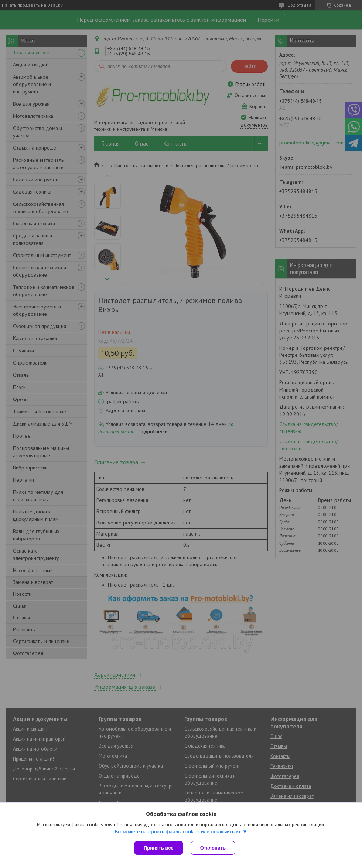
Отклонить (213, 848)
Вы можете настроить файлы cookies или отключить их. (178, 832)
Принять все (159, 848)
